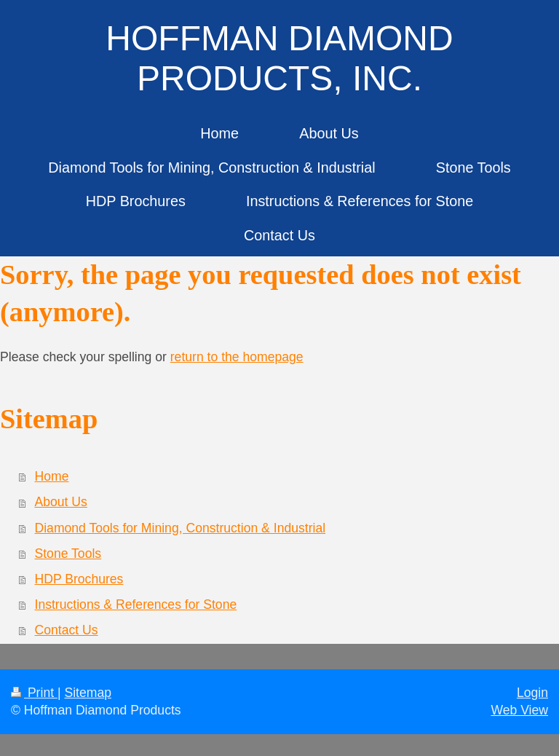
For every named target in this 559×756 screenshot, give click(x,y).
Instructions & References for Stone (136, 605)
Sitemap (88, 693)
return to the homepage (237, 357)
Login (532, 693)
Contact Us (67, 630)
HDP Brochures (79, 579)
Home (52, 476)
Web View (519, 710)
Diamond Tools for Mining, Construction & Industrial (181, 528)
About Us (61, 502)
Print (34, 693)
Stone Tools (68, 554)
